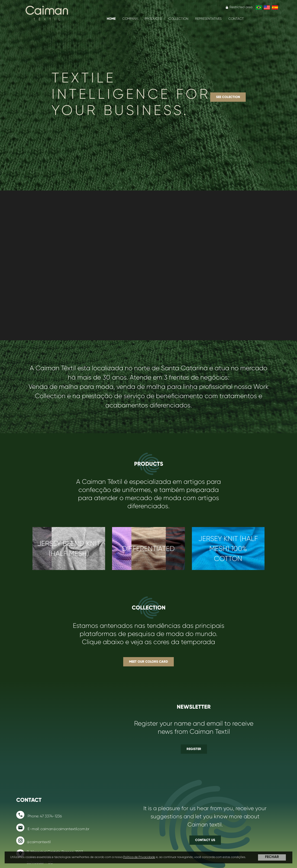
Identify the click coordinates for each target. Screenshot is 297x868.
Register (194, 738)
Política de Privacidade (139, 857)
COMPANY (130, 19)
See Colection (228, 95)
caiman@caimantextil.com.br (65, 818)
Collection (178, 19)
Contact (236, 19)
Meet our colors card (148, 656)
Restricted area (239, 7)
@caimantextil (39, 831)
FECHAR (272, 857)
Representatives (208, 19)
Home (111, 19)
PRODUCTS (153, 19)
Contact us (205, 827)
